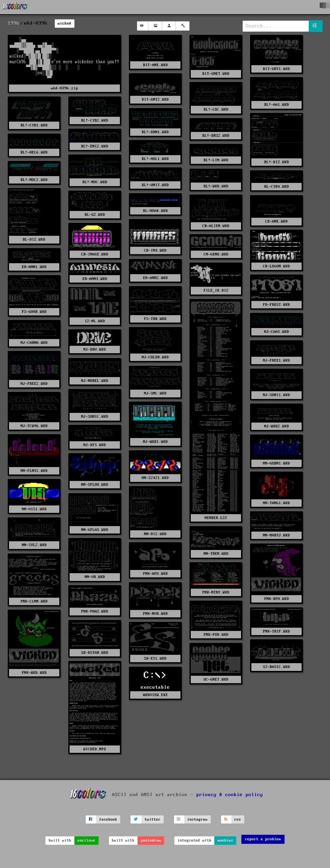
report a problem (263, 839)
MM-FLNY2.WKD (34, 471)
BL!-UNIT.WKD (155, 185)
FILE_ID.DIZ (216, 290)
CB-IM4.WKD (155, 250)
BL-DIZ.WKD (34, 239)
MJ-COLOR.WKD (155, 357)
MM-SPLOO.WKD (95, 485)
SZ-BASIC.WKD (277, 667)
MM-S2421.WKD (155, 478)
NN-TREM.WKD (216, 554)
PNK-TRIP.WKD (277, 631)
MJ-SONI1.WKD (277, 395)
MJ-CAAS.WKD (277, 332)
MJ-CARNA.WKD (34, 343)
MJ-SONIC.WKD (95, 417)
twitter (153, 819)
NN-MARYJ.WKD (277, 535)
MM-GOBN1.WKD (277, 463)
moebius (225, 840)
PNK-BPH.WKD (277, 599)
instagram (197, 819)
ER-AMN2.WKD (155, 278)
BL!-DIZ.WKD (277, 162)
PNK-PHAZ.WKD (95, 611)
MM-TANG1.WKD (277, 503)
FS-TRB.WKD (155, 319)
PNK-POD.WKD (216, 635)
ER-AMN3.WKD (95, 279)
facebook (108, 819)
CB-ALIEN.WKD (216, 226)
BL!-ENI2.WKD (95, 146)
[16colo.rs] (15, 7)
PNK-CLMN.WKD (34, 601)
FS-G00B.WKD (34, 312)
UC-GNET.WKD (216, 679)
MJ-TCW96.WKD (34, 426)
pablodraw (151, 840)
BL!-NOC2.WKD (34, 180)
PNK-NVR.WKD (155, 614)
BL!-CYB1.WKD (34, 125)
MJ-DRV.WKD (95, 349)
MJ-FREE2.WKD (34, 384)
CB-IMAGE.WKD (95, 254)
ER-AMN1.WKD (34, 267)
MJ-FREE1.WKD (277, 360)
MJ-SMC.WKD (155, 393)
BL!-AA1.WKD (277, 105)
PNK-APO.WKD (155, 574)
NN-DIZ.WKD (155, 534)
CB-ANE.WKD (277, 221)
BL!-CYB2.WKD (95, 120)
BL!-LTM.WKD (216, 160)
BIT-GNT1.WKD (277, 69)
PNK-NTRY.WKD (216, 592)
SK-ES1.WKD (155, 658)
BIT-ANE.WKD (155, 65)
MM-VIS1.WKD (34, 509)
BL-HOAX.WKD (155, 211)
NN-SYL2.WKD (34, 545)
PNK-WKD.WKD (34, 673)
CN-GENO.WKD (216, 254)
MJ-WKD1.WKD (155, 442)
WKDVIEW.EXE (155, 695)
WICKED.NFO (95, 749)
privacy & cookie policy (230, 795)
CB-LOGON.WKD (277, 266)
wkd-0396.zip (64, 88)
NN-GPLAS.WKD (95, 530)
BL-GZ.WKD (95, 215)
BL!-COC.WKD (216, 110)
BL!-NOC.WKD (95, 182)
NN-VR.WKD (95, 577)
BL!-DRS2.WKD (216, 136)
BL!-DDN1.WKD (155, 132)
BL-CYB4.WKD (277, 187)
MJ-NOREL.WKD (95, 381)
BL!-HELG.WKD (34, 152)
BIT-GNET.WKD (216, 74)
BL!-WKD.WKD (216, 186)
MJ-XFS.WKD (95, 445)
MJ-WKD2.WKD (277, 426)
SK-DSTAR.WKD (95, 653)
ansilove (86, 840)
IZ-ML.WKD (95, 321)
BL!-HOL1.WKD (155, 159)
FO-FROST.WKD (277, 305)
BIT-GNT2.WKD (155, 100)
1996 (14, 23)
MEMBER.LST (216, 518)
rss (238, 819)
